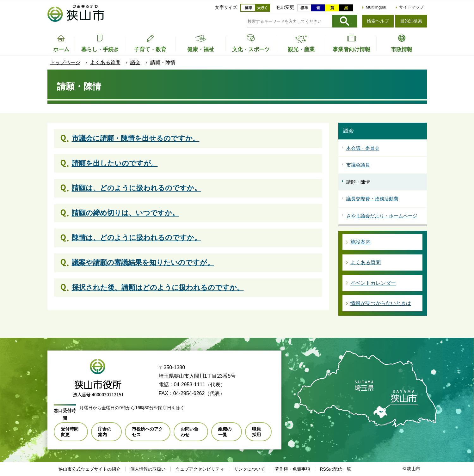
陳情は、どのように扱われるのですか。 (136, 238)
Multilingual (376, 7)
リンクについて (249, 469)
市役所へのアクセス (147, 432)
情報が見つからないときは (381, 303)
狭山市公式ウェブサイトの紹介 (89, 469)
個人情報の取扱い (148, 469)
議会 (135, 62)
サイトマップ (411, 7)
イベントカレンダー (373, 283)
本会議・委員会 (363, 148)
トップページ (65, 62)
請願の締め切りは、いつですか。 (125, 213)
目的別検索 (411, 21)
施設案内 (360, 242)
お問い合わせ (189, 432)
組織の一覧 (225, 432)
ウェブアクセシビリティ (200, 469)
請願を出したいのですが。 (115, 163)
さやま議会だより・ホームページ (382, 216)
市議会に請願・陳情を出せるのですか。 (136, 138)
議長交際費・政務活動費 (372, 199)
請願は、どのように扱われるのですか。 (136, 188)
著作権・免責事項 (292, 469)
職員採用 (256, 432)
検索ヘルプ (378, 21)
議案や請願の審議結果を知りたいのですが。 (143, 262)
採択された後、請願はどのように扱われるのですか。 (158, 287)
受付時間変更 (70, 432)
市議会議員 (358, 165)
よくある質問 (105, 62)
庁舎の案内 (105, 432)
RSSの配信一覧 (336, 469)
